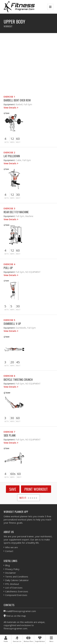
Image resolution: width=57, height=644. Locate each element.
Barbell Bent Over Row (17, 100)
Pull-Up (8, 268)
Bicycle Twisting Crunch (18, 379)
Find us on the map (16, 616)
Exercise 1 (9, 97)
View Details (10, 108)
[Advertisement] (28, 61)
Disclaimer (11, 573)
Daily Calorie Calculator (17, 580)
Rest (18, 142)
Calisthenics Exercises (17, 591)
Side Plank (10, 435)
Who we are (11, 547)
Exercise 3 (9, 208)
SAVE (13, 489)
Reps (12, 142)
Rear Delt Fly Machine (16, 212)
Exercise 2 (9, 152)
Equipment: (9, 104)
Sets (7, 142)
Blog (8, 565)
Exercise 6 (9, 376)
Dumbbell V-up (12, 324)
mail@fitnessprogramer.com (21, 611)
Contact (9, 551)
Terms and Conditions (17, 577)
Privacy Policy (12, 569)
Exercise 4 (9, 264)
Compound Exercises (16, 595)
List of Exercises (14, 588)
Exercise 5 (9, 320)
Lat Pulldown (12, 156)
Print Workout (36, 489)
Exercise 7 (9, 432)
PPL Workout (12, 584)
